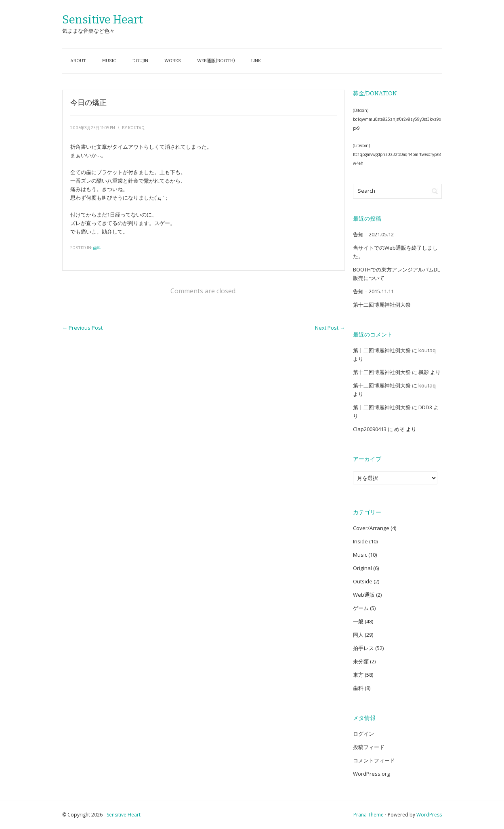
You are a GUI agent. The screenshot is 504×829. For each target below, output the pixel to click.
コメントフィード (374, 760)
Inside (360, 541)
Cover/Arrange (371, 528)
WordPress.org (371, 774)
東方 (358, 675)
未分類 (361, 661)
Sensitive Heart (103, 20)
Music (109, 61)
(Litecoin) (361, 145)
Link (256, 61)
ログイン (363, 734)
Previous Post (82, 328)
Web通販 (364, 595)
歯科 (97, 248)
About (78, 61)
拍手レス (363, 648)
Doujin (140, 61)
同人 (358, 635)
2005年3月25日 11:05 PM (93, 128)
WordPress (429, 815)
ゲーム (361, 608)
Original (362, 568)
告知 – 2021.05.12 (373, 234)
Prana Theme (369, 815)
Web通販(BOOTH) (216, 61)
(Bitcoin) (361, 110)
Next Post (330, 328)
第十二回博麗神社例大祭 (382, 305)
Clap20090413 (370, 429)
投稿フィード (369, 747)
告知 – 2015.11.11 (373, 291)
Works (173, 61)
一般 (358, 621)
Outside (363, 581)
